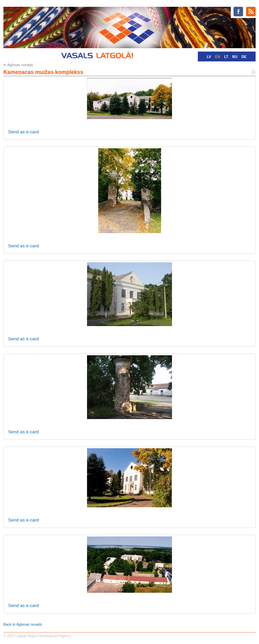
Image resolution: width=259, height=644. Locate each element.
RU (235, 57)
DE (244, 57)
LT (226, 57)
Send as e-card (23, 132)
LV (209, 57)
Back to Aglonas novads (23, 624)
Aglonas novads (20, 65)
